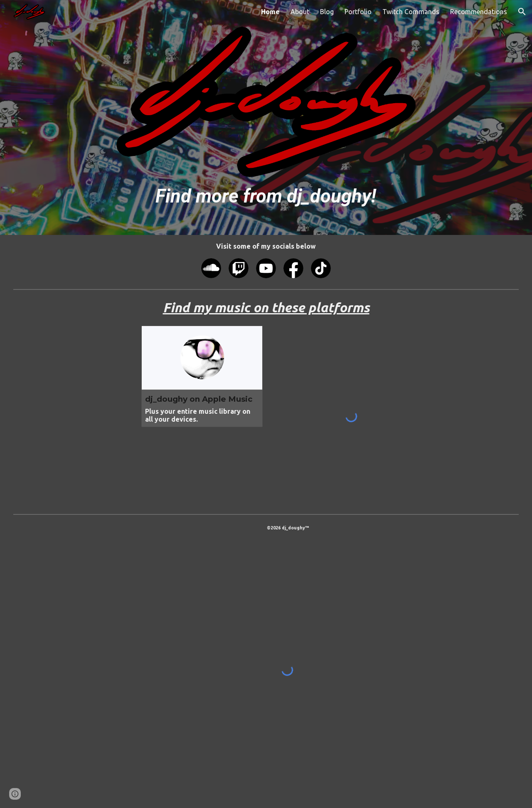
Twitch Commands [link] (411, 12)
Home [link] (270, 12)
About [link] (300, 12)
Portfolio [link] (358, 12)
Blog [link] (327, 12)
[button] (522, 12)
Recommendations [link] (479, 12)
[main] (266, 196)
